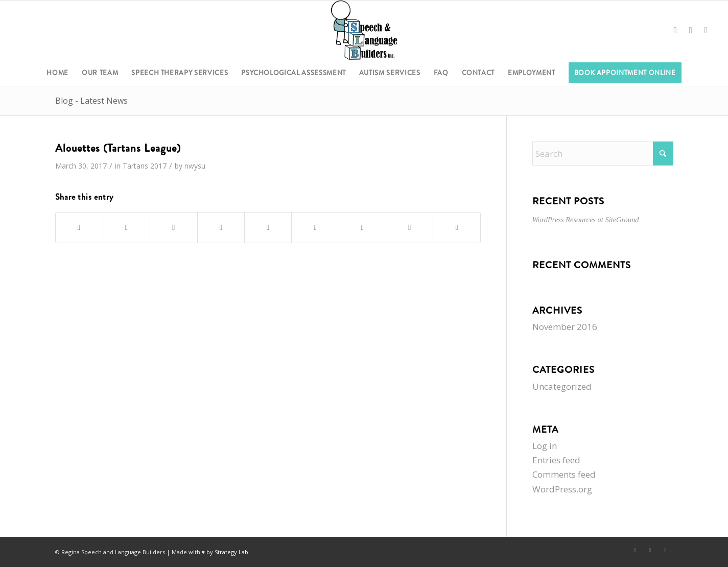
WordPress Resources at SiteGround (586, 220)
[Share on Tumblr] (315, 228)
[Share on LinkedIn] (268, 228)
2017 (158, 166)
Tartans (135, 166)
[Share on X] (126, 228)
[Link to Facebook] (675, 30)
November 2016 (565, 327)
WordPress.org (562, 489)
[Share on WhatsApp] (173, 228)
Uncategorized (562, 386)
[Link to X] (691, 30)
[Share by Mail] (456, 228)
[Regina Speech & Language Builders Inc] (364, 30)
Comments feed (564, 474)
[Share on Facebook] (79, 228)
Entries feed (556, 460)
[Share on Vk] (362, 228)
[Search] (603, 153)
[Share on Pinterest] (221, 228)
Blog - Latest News (91, 101)
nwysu (195, 166)
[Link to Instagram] (706, 30)
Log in (545, 446)
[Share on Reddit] (409, 228)
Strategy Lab (231, 552)
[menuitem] (57, 73)
